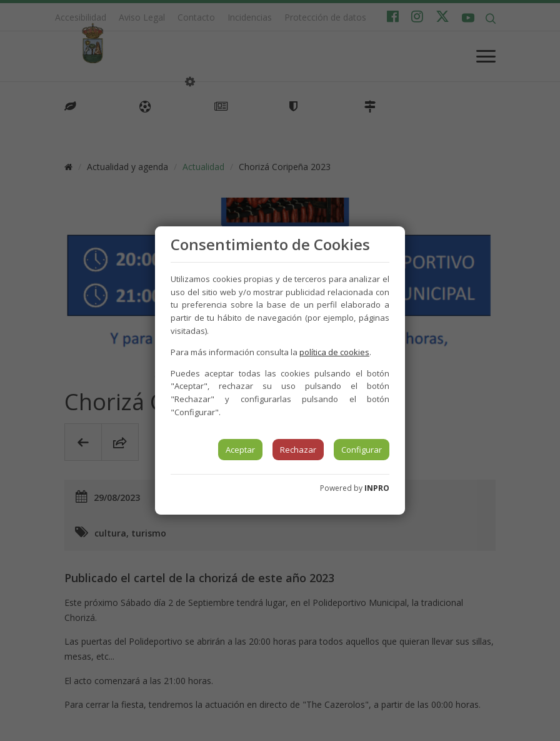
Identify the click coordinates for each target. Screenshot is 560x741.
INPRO (377, 488)
